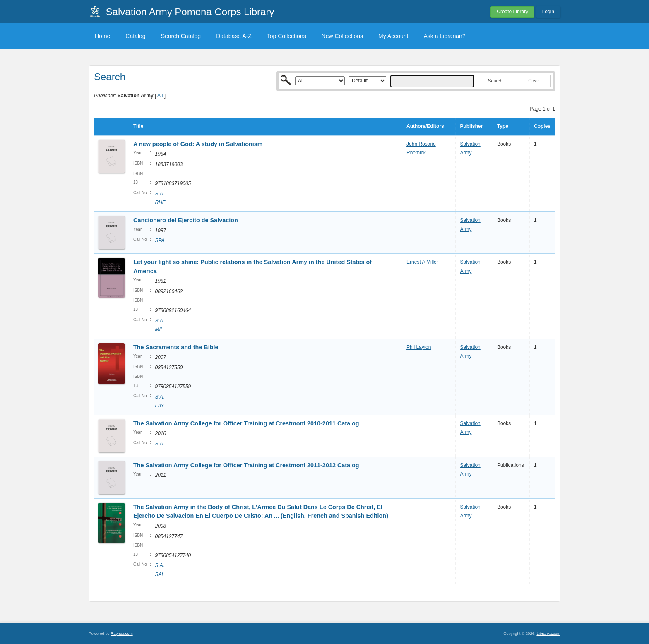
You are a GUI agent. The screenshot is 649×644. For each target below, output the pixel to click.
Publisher (471, 126)
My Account (393, 36)
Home (102, 36)
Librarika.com (548, 633)
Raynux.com (121, 633)
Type (503, 126)
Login (548, 12)
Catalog (135, 36)
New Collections (342, 36)
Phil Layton (419, 347)
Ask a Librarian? (444, 36)
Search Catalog (181, 36)
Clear (534, 81)
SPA (160, 240)
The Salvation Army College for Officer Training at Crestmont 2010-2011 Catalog (246, 423)
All (160, 96)
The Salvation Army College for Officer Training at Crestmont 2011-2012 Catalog (246, 465)
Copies (542, 126)
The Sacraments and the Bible (176, 347)
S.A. (160, 444)
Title (138, 126)
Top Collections (287, 36)
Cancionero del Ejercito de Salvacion (186, 220)
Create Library (512, 12)
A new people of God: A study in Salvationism (198, 144)
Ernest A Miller (422, 262)
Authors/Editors (425, 126)
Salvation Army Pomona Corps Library (190, 12)
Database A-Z (234, 36)
